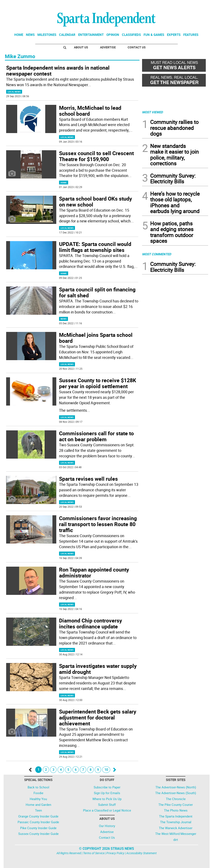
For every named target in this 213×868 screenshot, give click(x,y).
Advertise (108, 47)
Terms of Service (94, 853)
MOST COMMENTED (157, 254)
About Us (81, 47)
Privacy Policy (115, 853)
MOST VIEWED (152, 112)
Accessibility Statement (142, 853)
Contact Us (137, 47)
